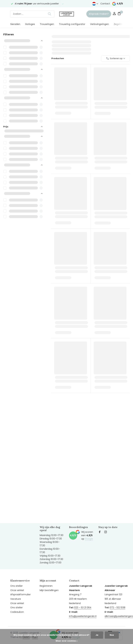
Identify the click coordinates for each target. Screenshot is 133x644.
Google (89, 539)
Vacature (16, 599)
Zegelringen (120, 24)
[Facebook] (100, 532)
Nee (112, 635)
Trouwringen (47, 24)
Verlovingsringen (99, 24)
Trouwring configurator (72, 24)
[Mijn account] (114, 14)
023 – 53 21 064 (83, 608)
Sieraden (15, 24)
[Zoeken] (32, 14)
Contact (105, 4)
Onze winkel (17, 590)
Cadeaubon (17, 612)
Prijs (23, 127)
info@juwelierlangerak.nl (83, 616)
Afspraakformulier (20, 594)
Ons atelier (16, 586)
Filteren (9, 34)
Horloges (30, 24)
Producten (57, 58)
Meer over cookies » (67, 641)
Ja (97, 635)
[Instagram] (106, 532)
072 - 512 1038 (117, 608)
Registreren (46, 586)
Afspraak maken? (99, 14)
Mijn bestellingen (49, 590)
